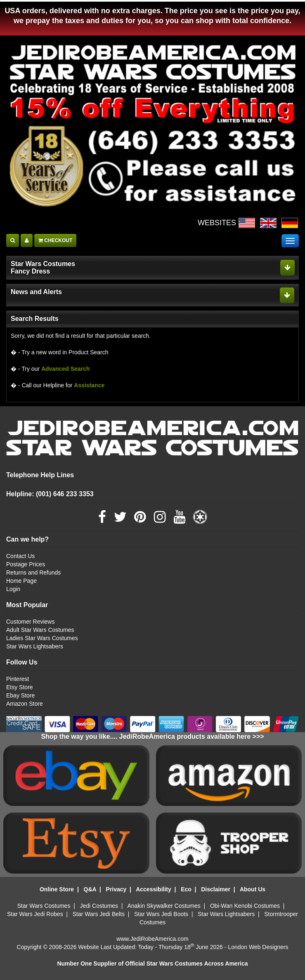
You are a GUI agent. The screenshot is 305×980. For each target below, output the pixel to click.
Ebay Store (20, 695)
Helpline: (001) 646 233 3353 (50, 494)
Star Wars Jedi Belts (99, 914)
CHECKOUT (55, 240)
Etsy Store (20, 687)
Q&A (90, 889)
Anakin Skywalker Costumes (164, 906)
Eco (186, 889)
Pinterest (18, 679)
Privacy (116, 889)
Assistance (89, 385)
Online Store (57, 889)
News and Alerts (36, 292)
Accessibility (154, 889)
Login (13, 589)
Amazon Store (25, 704)
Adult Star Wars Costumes (40, 630)
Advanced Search (66, 369)
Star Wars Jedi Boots (161, 914)
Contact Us (20, 556)
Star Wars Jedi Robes (35, 914)
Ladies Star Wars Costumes (42, 638)
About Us (253, 889)
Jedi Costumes (99, 906)
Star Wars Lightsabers (35, 646)
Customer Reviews (30, 622)
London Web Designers (258, 947)
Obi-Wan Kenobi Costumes (245, 906)
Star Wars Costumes (44, 906)
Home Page (21, 581)
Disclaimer (216, 889)
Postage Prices (26, 564)
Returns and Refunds (33, 572)
